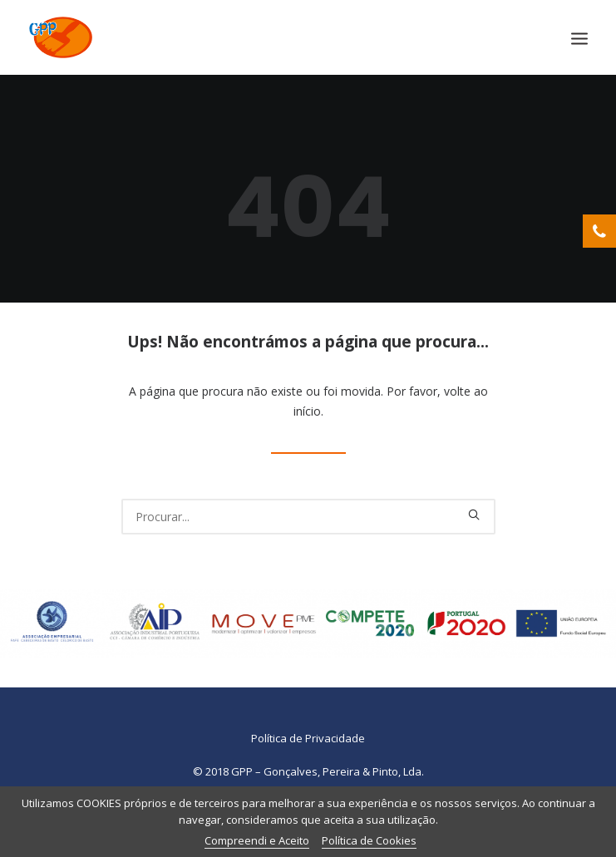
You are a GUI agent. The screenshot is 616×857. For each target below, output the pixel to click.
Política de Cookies (369, 840)
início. (308, 411)
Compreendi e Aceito (257, 840)
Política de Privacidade (308, 738)
